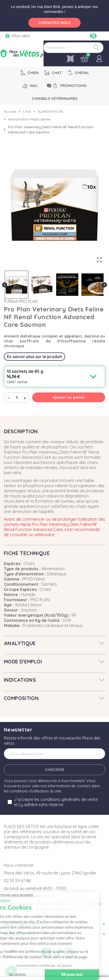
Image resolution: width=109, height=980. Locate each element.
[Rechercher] (73, 48)
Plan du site (69, 968)
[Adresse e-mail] (54, 754)
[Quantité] (17, 398)
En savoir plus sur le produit (35, 357)
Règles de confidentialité (76, 904)
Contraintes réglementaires (27, 968)
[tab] (54, 643)
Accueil (10, 111)
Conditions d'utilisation (19, 909)
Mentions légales (26, 974)
